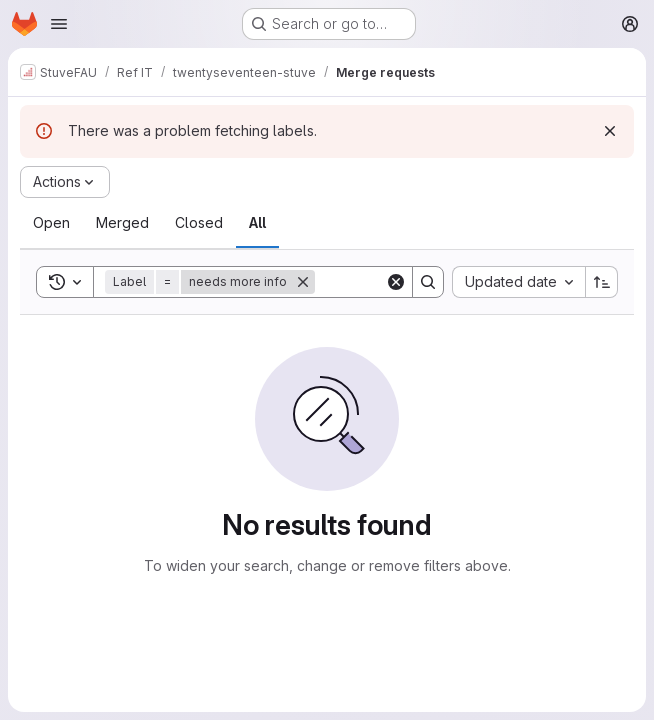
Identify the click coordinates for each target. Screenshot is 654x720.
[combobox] (518, 282)
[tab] (51, 223)
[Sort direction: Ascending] (602, 282)
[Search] (428, 282)
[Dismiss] (610, 131)
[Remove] (303, 282)
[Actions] (65, 182)
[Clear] (396, 282)
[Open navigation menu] (59, 24)
